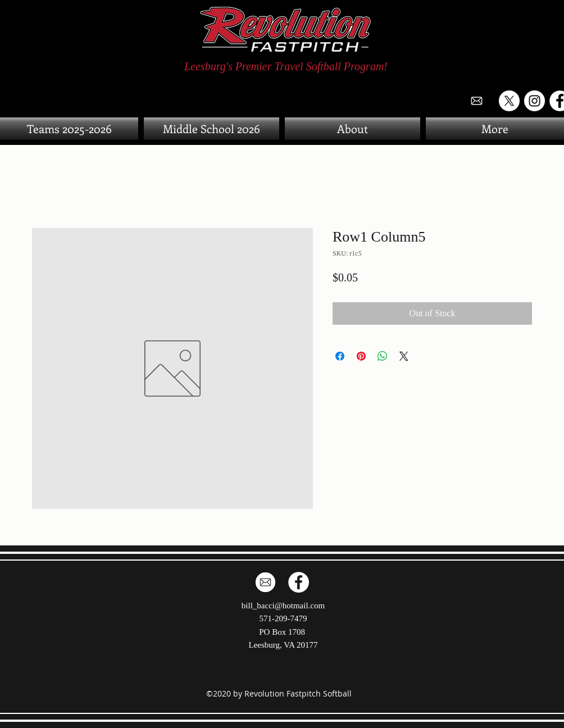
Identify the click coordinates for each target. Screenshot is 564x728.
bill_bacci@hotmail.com (283, 606)
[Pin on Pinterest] (361, 356)
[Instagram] (535, 101)
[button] (493, 128)
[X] (509, 101)
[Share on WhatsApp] (383, 356)
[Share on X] (404, 356)
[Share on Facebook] (340, 356)
